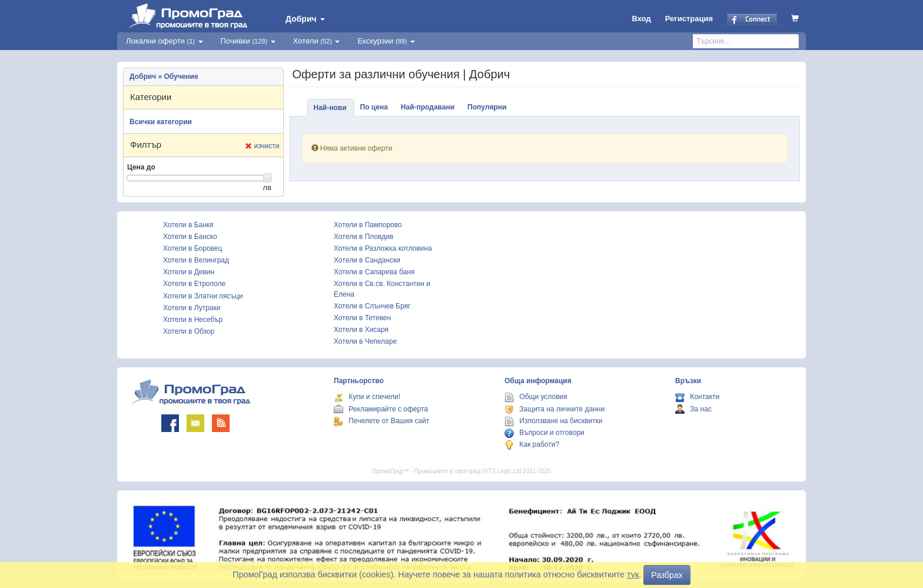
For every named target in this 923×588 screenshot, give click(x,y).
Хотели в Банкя (188, 225)
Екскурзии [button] (386, 41)
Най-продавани (428, 107)
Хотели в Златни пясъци (203, 296)
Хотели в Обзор (189, 331)
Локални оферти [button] (165, 41)
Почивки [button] (248, 41)
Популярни (487, 107)
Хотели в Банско (190, 237)
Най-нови (330, 108)
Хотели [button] (317, 41)
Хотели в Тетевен (362, 318)
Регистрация (689, 19)
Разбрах (667, 575)
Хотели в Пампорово (368, 225)
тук (633, 574)
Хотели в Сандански (367, 260)
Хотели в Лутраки (192, 308)
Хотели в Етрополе (194, 284)
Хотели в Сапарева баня (374, 272)
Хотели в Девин (189, 272)
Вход (642, 19)
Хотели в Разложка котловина (383, 248)
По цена (374, 107)
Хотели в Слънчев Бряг (372, 306)
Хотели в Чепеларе (365, 341)
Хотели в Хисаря (361, 330)
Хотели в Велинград (196, 260)
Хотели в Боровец (192, 248)
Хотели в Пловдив (363, 237)
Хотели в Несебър (193, 320)
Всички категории (161, 122)
